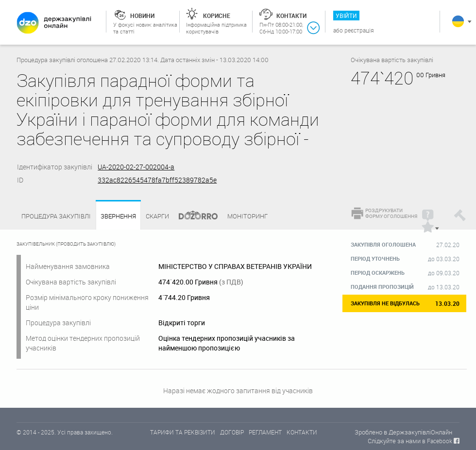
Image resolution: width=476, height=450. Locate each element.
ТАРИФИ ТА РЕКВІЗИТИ (183, 432)
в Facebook (437, 441)
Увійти (346, 16)
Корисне (217, 16)
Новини (142, 16)
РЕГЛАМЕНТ (265, 432)
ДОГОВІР (232, 432)
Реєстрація (359, 30)
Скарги (157, 216)
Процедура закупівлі (56, 216)
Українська (458, 21)
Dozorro (194, 216)
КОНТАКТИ (302, 432)
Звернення (118, 216)
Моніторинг (247, 216)
